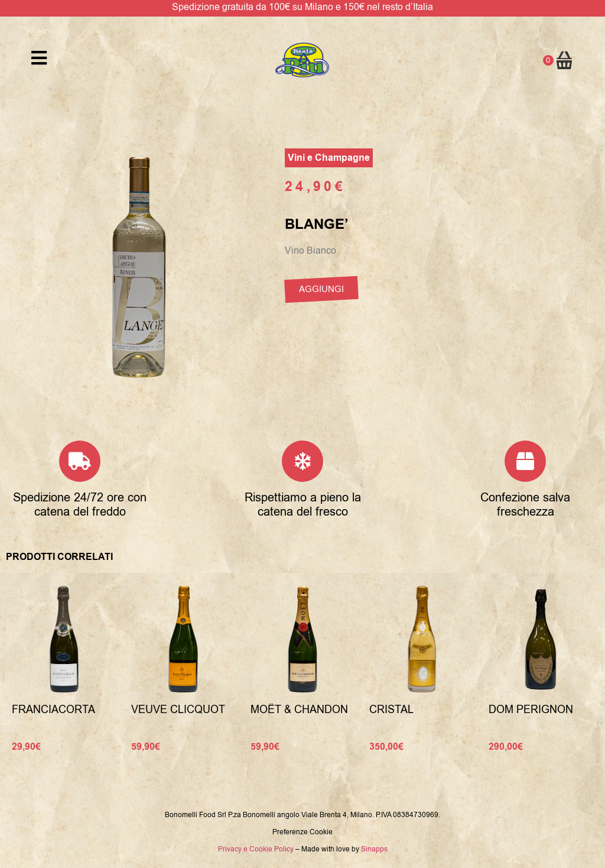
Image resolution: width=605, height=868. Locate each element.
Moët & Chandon (299, 710)
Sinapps (374, 849)
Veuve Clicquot (178, 710)
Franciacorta (53, 710)
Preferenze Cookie (302, 832)
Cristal (391, 710)
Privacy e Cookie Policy (256, 849)
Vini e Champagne (329, 158)
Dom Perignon (531, 710)
